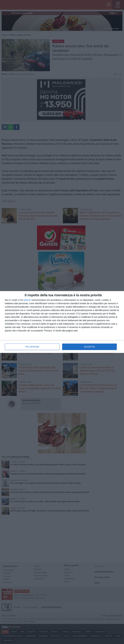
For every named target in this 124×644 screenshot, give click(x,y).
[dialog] (62, 322)
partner (27, 300)
